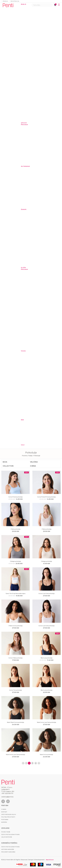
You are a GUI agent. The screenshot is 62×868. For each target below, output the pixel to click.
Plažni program (22, 268)
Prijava (6, 1)
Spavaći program (22, 124)
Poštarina (5, 820)
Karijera (4, 823)
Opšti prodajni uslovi (9, 815)
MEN (22, 420)
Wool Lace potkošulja (47, 658)
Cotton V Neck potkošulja (16, 658)
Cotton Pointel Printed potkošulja (46, 497)
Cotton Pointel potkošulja (16, 497)
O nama (4, 810)
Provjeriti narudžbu (8, 852)
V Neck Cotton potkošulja (16, 626)
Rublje (22, 4)
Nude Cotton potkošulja (46, 754)
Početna (25, 456)
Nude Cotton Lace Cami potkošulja (47, 722)
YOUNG (22, 351)
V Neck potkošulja (15, 529)
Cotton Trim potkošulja (15, 690)
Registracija (16, 1)
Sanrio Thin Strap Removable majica (16, 593)
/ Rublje (30, 456)
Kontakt (4, 812)
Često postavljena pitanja (10, 835)
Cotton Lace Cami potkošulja (47, 593)
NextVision (50, 860)
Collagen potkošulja (15, 561)
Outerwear (22, 166)
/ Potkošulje (36, 456)
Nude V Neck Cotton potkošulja (16, 722)
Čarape (22, 209)
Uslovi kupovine (7, 837)
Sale (22, 445)
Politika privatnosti (8, 817)
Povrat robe (6, 832)
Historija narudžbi (8, 850)
